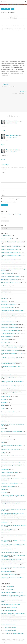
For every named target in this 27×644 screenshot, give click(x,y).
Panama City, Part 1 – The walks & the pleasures (9, 483)
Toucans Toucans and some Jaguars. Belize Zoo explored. (11, 465)
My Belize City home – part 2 (6, 396)
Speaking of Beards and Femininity (10, 611)
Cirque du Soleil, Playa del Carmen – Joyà (8, 318)
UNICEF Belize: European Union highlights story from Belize (12, 445)
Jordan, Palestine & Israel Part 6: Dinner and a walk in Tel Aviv (12, 536)
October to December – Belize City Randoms (9, 324)
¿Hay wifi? (3, 459)
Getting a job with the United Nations (14, 621)
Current (2, 533)
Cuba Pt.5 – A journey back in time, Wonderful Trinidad (11, 367)
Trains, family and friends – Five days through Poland (11, 503)
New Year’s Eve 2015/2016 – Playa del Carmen (9, 315)
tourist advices (4, 614)
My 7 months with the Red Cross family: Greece (9, 280)
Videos (12, 9)
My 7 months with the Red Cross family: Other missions (11, 283)
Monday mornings (4, 403)
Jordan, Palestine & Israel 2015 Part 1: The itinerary (10, 564)
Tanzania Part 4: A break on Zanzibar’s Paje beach (10, 266)
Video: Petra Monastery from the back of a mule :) (10, 552)
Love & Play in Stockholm (5, 506)
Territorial (3, 429)
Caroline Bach (14, 17)
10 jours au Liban (4, 295)
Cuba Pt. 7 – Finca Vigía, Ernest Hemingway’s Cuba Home (11, 358)
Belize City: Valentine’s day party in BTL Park (9, 575)
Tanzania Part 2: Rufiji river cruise (7, 274)
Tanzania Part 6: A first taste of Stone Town (8, 260)
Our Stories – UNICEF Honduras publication (9, 304)
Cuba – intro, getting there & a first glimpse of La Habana (11, 392)
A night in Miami (4, 492)
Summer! (3, 418)
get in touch (19, 641)
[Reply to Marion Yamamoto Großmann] (3, 130)
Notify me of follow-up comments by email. (11, 199)
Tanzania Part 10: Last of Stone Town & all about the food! (11, 246)
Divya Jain (3, 624)
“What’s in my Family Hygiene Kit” (7, 337)
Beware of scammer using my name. (7, 308)
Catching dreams (4, 436)
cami (2, 611)
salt (2, 371)
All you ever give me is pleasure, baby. (8, 412)
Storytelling (3, 406)
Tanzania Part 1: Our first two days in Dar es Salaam (10, 277)
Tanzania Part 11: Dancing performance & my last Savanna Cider (12, 242)
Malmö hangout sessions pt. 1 (6, 572)
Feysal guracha (4, 621)
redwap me (3, 618)
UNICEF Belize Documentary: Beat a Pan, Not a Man (10, 330)
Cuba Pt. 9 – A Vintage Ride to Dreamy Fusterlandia (10, 350)
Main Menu (13, 2)
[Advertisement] (13, 104)
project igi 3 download (5, 604)
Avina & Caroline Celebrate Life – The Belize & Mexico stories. (12, 432)
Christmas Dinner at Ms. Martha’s (7, 321)
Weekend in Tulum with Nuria (6, 343)
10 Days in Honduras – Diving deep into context (9, 327)
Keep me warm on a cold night (6, 439)
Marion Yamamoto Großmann (13, 121)
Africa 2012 (4, 9)
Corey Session (3, 409)
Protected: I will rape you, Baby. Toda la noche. (14, 592)
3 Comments (14, 19)
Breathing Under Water (5, 340)
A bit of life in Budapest (5, 289)
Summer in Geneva (4, 292)
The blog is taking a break (6, 236)
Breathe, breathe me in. (5, 470)
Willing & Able (3, 399)
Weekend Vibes (4, 421)
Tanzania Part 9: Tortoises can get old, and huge (10, 249)
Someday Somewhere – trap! (6, 374)
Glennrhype (3, 592)
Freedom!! (3, 442)
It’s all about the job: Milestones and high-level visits (10, 456)
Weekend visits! (4, 415)
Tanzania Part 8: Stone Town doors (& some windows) (11, 252)
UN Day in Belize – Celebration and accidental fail (10, 334)
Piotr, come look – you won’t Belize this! (8, 486)
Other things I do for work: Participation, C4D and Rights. (11, 462)
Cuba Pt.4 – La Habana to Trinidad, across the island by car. (12, 381)
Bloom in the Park (4, 301)
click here (3, 596)
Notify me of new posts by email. (9, 202)
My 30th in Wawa (4, 298)
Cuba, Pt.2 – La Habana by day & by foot (8, 389)
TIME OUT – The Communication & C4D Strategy (9, 473)
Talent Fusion (3, 453)
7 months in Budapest (5, 286)
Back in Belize (4, 489)
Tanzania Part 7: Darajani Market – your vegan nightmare (11, 256)
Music (9, 9)
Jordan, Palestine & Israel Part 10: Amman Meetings (10, 518)
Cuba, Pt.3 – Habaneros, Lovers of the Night (9, 386)
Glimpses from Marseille (5, 500)
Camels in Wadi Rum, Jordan (6, 549)
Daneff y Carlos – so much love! (7, 239)
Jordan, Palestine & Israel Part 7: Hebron (8, 530)
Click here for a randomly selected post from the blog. (11, 214)
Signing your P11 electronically (11, 607)
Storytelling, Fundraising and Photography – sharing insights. (12, 377)
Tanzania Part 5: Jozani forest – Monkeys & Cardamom (11, 263)
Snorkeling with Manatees (6, 476)
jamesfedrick (3, 600)
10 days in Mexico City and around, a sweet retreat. (10, 450)
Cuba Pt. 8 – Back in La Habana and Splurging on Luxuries (11, 353)
